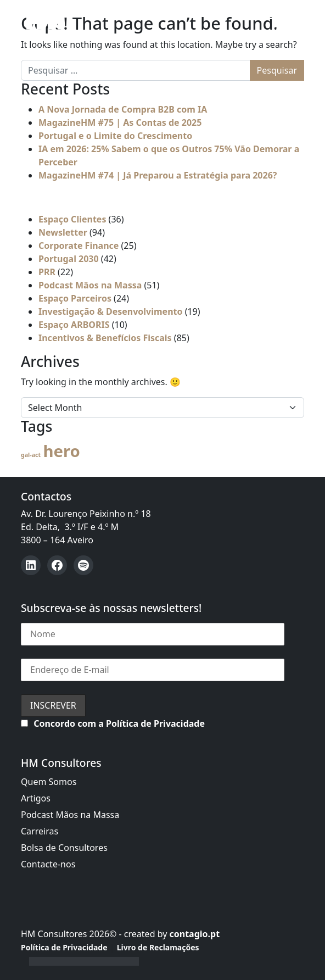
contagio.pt (194, 934)
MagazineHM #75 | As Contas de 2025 (120, 122)
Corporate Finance (79, 246)
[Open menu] (271, 20)
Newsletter (63, 232)
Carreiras (40, 831)
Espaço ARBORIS (74, 325)
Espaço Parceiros (75, 298)
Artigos (36, 798)
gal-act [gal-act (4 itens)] (31, 455)
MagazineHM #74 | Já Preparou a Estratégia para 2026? (158, 175)
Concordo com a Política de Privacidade (119, 723)
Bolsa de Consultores (64, 848)
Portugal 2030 (69, 259)
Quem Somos (49, 782)
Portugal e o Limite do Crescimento (115, 136)
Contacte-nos (48, 864)
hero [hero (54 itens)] (61, 451)
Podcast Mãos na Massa (90, 285)
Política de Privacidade (64, 947)
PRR (47, 272)
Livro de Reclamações (158, 947)
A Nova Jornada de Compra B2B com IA (123, 109)
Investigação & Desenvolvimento (111, 311)
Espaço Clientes (72, 219)
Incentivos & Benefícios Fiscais (105, 338)
